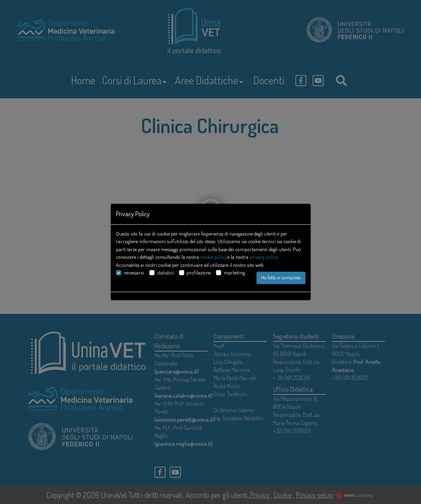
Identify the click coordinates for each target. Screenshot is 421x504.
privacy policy (264, 257)
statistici (166, 272)
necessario (134, 272)
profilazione (199, 272)
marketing (234, 272)
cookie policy (213, 257)
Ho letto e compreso (281, 277)
